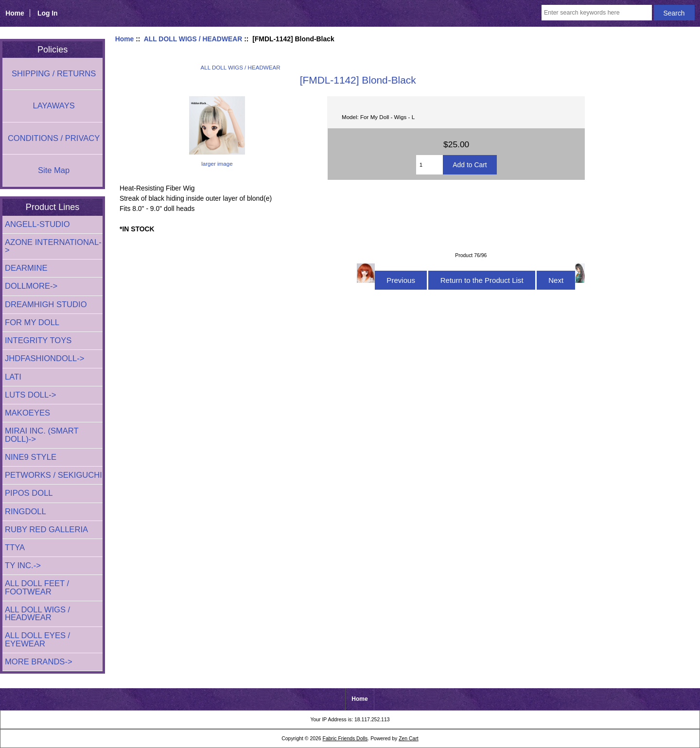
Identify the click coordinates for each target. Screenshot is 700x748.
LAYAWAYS (53, 106)
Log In (48, 13)
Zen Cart (409, 739)
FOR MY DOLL (32, 322)
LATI (13, 377)
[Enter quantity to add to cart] (430, 165)
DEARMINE (26, 268)
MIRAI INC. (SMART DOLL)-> (42, 435)
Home (15, 13)
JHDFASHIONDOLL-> (45, 358)
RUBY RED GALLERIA (46, 530)
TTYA (15, 548)
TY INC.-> (23, 565)
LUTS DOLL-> (31, 395)
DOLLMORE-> (31, 286)
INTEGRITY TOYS (38, 340)
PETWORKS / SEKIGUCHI (53, 475)
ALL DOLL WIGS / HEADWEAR (193, 39)
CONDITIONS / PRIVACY (54, 138)
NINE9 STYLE (31, 457)
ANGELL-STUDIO (37, 224)
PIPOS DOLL (29, 493)
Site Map (54, 170)
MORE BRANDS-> (39, 662)
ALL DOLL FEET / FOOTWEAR (37, 587)
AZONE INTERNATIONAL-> (53, 246)
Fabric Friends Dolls (345, 739)
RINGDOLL (26, 512)
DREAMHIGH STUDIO (46, 304)
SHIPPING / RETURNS (54, 74)
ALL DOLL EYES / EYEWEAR (37, 639)
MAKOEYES (27, 413)
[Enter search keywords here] (597, 13)
